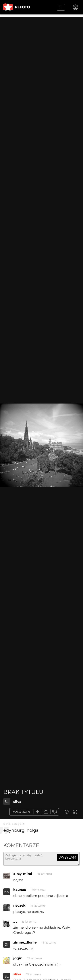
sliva (17, 802)
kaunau (20, 892)
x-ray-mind (23, 876)
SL (7, 802)
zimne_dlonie (25, 944)
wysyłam (67, 857)
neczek (19, 907)
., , (15, 923)
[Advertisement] (41, 58)
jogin (18, 960)
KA (7, 894)
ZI (7, 947)
